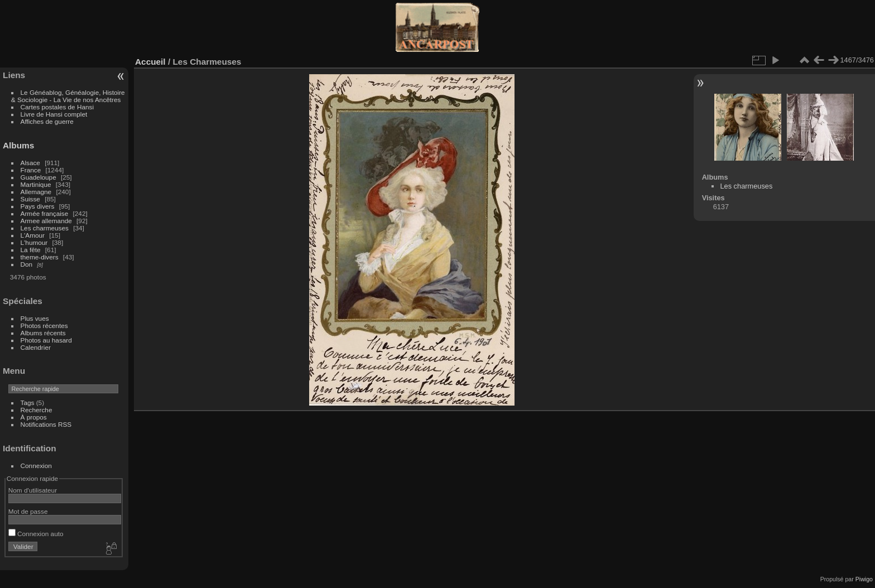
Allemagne (36, 192)
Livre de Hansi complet (54, 114)
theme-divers (40, 257)
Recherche (37, 410)
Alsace (30, 163)
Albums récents (43, 333)
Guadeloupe (39, 177)
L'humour (34, 242)
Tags (28, 403)
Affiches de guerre (47, 121)
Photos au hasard (46, 340)
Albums (18, 145)
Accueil (150, 62)
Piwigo (864, 579)
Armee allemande (46, 221)
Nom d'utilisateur (33, 490)
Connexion (36, 466)
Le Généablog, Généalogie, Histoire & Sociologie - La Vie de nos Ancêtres (68, 96)
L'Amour (33, 235)
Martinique (36, 184)
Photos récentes (44, 326)
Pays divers (38, 206)
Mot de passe (28, 511)
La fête (31, 250)
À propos (34, 417)
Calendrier (36, 347)
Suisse (30, 199)
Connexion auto (36, 534)
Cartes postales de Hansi (57, 107)
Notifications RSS (46, 424)
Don (27, 264)
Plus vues (35, 318)
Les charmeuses (45, 228)
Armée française (45, 213)
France (31, 170)
